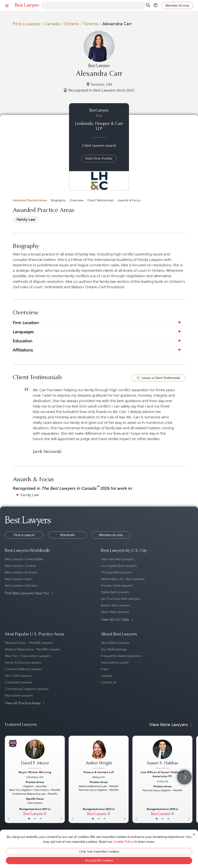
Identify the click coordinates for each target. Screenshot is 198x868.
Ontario (71, 24)
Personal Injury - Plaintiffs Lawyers (29, 643)
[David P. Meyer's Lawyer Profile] (35, 754)
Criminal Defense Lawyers (23, 669)
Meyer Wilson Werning (35, 772)
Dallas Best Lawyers (115, 592)
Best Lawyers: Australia (21, 572)
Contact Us (109, 682)
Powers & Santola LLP (99, 772)
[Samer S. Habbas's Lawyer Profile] (162, 754)
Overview (77, 200)
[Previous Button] (8, 779)
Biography (58, 200)
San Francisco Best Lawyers (120, 599)
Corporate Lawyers (18, 682)
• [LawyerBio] (35, 819)
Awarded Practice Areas (30, 200)
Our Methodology (114, 649)
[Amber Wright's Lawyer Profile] (99, 754)
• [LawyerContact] (41, 819)
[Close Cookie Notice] (194, 834)
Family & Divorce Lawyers (23, 662)
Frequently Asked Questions (121, 656)
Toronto (91, 24)
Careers (106, 676)
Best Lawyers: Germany (21, 585)
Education (23, 341)
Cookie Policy (123, 842)
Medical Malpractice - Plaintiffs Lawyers (33, 649)
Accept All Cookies (99, 860)
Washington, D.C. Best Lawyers (123, 579)
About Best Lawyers (115, 643)
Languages (23, 332)
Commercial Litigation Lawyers (27, 689)
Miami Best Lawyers (115, 612)
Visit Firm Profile (99, 158)
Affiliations (23, 350)
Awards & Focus (129, 200)
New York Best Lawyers (117, 559)
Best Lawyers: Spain (19, 579)
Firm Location (26, 323)
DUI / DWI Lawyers (18, 676)
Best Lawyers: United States (24, 559)
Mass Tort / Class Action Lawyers (28, 656)
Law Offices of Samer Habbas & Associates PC (163, 774)
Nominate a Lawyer (115, 662)
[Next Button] (62, 779)
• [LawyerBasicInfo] (29, 819)
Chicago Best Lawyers (116, 572)
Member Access (111, 535)
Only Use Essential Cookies (99, 852)
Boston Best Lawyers (116, 605)
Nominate (67, 535)
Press (105, 669)
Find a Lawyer (27, 24)
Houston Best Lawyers (117, 585)
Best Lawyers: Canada (20, 566)
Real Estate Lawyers (19, 695)
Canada (52, 24)
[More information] (45, 813)
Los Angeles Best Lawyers (119, 566)
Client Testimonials (101, 200)
